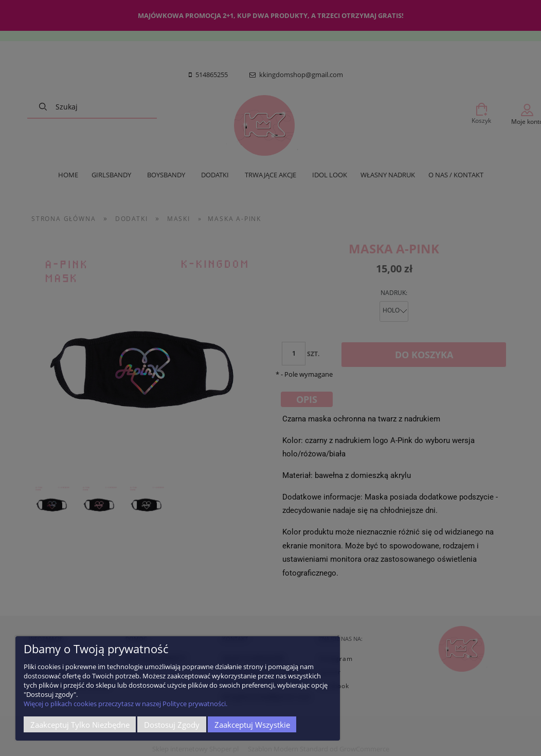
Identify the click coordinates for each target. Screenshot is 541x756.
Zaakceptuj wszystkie (252, 725)
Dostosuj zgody (172, 725)
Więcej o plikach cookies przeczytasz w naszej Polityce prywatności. (125, 704)
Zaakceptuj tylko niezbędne (80, 725)
